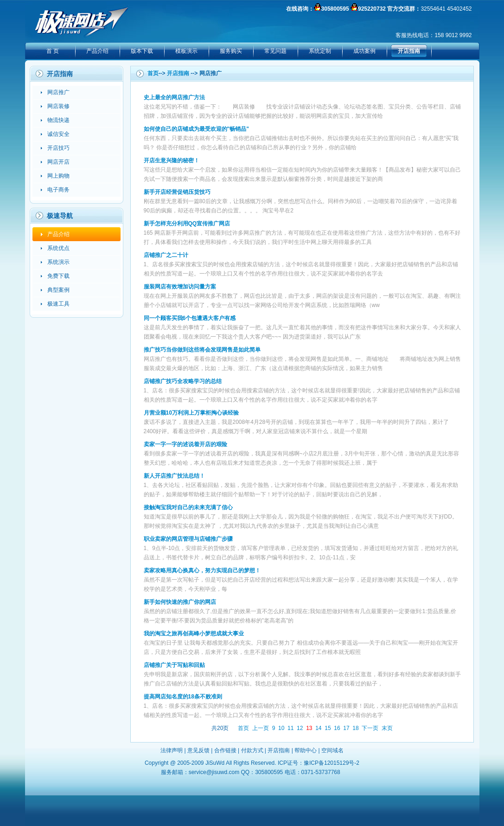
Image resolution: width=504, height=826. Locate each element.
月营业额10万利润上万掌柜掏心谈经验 (191, 413)
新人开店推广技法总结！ (174, 476)
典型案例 (58, 290)
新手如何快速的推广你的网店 (180, 602)
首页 (153, 73)
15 (328, 728)
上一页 (261, 728)
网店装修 (58, 106)
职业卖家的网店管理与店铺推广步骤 (188, 539)
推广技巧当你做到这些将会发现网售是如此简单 (202, 350)
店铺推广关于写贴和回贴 (174, 665)
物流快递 (58, 120)
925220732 (372, 9)
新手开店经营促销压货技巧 (177, 192)
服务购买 (231, 51)
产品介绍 (97, 51)
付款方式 (252, 750)
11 (290, 728)
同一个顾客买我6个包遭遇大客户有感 (190, 318)
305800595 (335, 9)
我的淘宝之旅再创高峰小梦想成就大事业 (194, 634)
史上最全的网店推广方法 (174, 97)
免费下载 (58, 276)
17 (346, 728)
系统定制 (320, 51)
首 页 (53, 51)
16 (337, 728)
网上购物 (58, 176)
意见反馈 (198, 750)
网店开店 (58, 162)
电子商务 (58, 190)
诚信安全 (58, 134)
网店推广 (58, 92)
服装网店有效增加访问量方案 (180, 287)
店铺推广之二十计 (166, 255)
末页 (387, 728)
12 (300, 728)
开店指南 (409, 51)
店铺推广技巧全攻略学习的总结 (183, 381)
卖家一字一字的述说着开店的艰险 (185, 444)
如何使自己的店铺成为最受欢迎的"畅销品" (196, 129)
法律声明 (172, 750)
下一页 (370, 728)
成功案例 (364, 51)
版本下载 (142, 51)
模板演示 (186, 51)
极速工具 (58, 304)
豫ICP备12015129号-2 (332, 763)
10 (281, 728)
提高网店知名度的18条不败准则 (183, 697)
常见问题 (275, 51)
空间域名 (332, 750)
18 (355, 728)
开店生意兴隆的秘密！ (172, 160)
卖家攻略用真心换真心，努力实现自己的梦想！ (202, 570)
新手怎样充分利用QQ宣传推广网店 (187, 224)
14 (318, 728)
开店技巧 (58, 148)
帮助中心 (306, 750)
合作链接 (225, 750)
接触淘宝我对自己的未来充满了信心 (188, 507)
